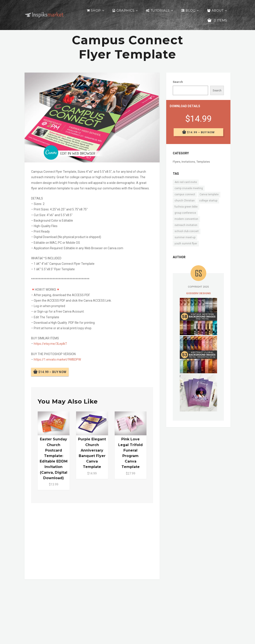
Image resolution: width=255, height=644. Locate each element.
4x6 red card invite (186, 182)
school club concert (187, 231)
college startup (208, 201)
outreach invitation (186, 225)
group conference (185, 213)
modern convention (186, 219)
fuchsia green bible (186, 207)
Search (178, 82)
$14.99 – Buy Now (52, 372)
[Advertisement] (92, 540)
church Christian (185, 201)
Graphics (125, 11)
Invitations (188, 162)
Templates (203, 162)
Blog (190, 11)
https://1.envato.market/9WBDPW (57, 359)
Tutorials (160, 11)
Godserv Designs (198, 293)
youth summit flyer (186, 244)
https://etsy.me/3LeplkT (50, 344)
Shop (96, 11)
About (218, 11)
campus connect (185, 194)
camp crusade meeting (189, 188)
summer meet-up (185, 237)
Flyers (177, 162)
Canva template (209, 194)
